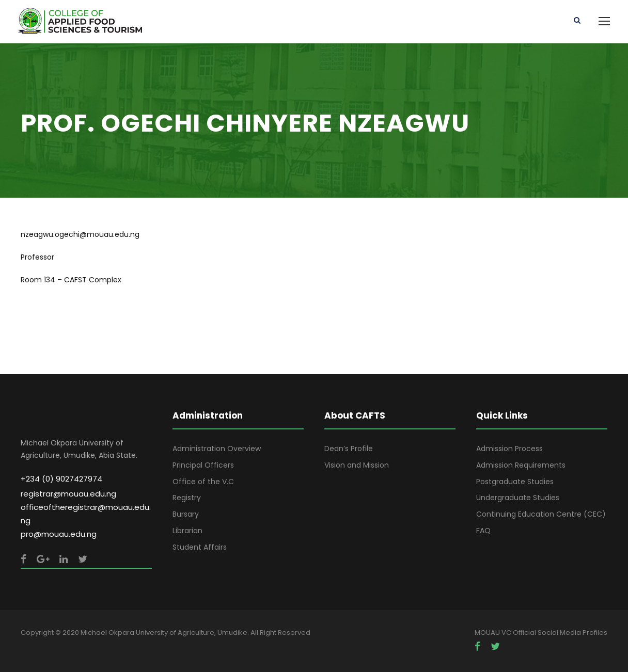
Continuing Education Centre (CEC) (541, 514)
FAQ (483, 531)
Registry (187, 498)
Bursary (186, 514)
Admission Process (509, 449)
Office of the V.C (203, 482)
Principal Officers (203, 465)
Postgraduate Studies (515, 482)
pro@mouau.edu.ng (59, 534)
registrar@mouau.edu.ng (68, 494)
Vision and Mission (357, 465)
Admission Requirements (521, 465)
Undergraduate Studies (518, 498)
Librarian (187, 531)
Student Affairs (200, 547)
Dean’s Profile (349, 449)
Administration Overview (217, 449)
